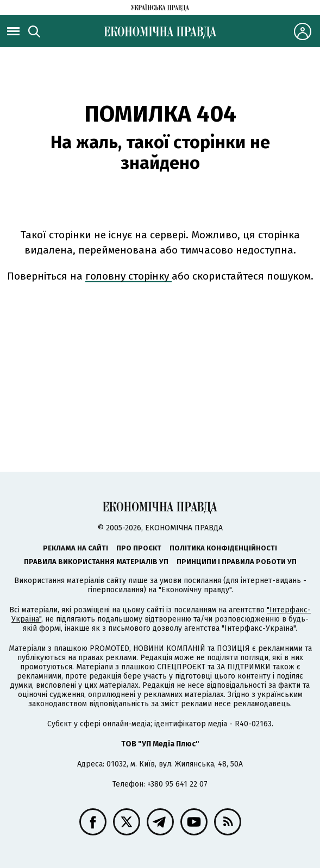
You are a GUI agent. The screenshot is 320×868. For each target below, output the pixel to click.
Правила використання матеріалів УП (96, 562)
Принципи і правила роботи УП (237, 562)
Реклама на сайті (76, 548)
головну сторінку (128, 276)
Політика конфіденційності (223, 548)
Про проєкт (139, 548)
